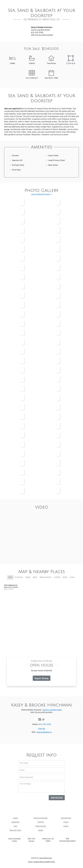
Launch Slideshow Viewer (41, 194)
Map (22, 7)
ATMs (65, 577)
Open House (33, 7)
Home (14, 3)
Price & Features (27, 3)
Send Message (57, 798)
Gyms (72, 577)
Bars (35, 577)
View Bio (42, 729)
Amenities (57, 3)
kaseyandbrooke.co (44, 732)
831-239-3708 (45, 724)
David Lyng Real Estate (52, 710)
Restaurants (45, 577)
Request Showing (42, 678)
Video (14, 7)
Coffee (57, 577)
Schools (19, 577)
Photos (69, 3)
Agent (45, 7)
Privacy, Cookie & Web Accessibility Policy (41, 862)
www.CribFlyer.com (46, 858)
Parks (28, 577)
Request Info (57, 7)
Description (44, 3)
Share (69, 7)
